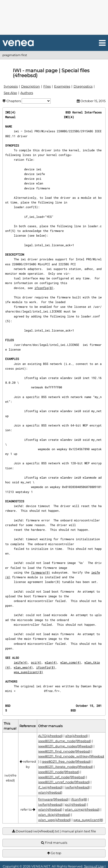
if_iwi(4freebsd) (50, 787)
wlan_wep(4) (23, 667)
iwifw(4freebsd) (77, 787)
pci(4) (36, 662)
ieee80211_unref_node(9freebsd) (64, 782)
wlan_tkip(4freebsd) (54, 815)
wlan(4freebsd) (50, 792)
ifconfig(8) (44, 288)
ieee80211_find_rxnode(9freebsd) (64, 751)
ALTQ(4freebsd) (50, 736)
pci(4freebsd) (76, 804)
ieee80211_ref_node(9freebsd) (62, 777)
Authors (27, 93)
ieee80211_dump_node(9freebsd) (65, 741)
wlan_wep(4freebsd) (54, 820)
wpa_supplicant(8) (28, 672)
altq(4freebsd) (77, 736)
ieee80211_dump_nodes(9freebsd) (65, 746)
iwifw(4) (21, 662)
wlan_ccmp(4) (71, 662)
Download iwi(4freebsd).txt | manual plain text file (54, 831)
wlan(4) (51, 662)
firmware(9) (40, 572)
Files (47, 86)
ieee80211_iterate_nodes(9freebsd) (66, 767)
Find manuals (54, 843)
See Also (10, 93)
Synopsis (11, 86)
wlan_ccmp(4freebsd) (82, 809)
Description (31, 86)
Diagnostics (83, 86)
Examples (62, 86)
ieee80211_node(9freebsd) (59, 772)
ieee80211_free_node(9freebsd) (66, 761)
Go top (54, 853)
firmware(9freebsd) (53, 799)
